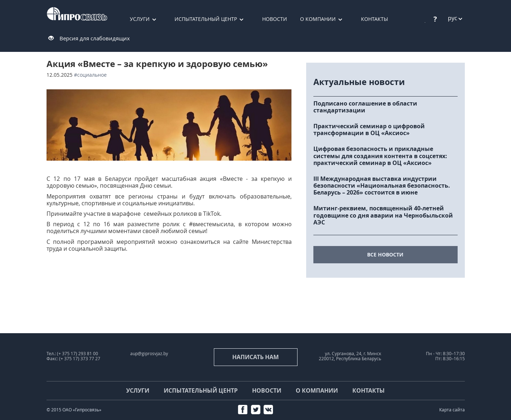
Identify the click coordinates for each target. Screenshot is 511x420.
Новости (275, 19)
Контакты (375, 19)
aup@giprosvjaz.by (149, 354)
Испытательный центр (206, 19)
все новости (385, 254)
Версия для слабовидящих (95, 38)
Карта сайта (452, 410)
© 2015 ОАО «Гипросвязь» (74, 410)
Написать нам (255, 357)
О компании (318, 19)
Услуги (140, 19)
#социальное (90, 75)
